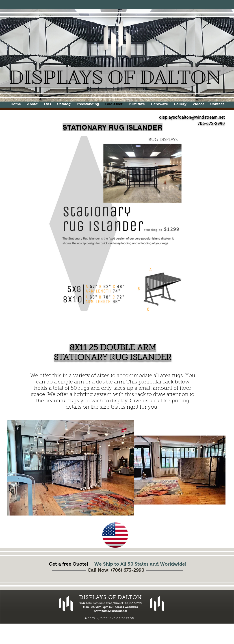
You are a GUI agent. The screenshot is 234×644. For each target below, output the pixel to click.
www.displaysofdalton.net (110, 611)
